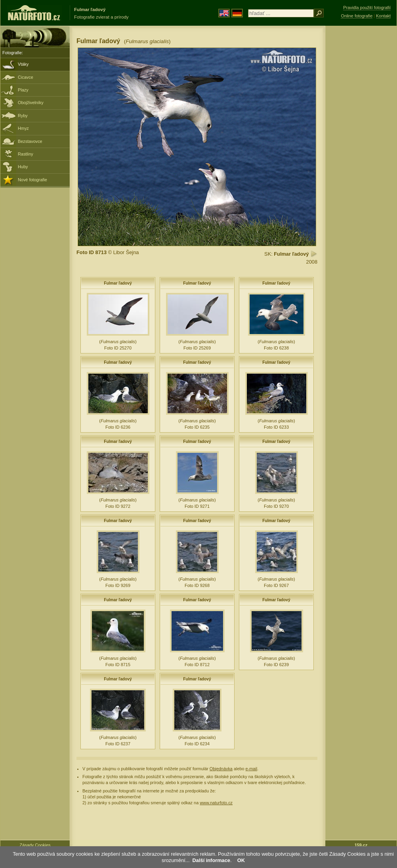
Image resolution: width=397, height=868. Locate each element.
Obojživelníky (31, 103)
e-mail (252, 769)
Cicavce (26, 77)
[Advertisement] (361, 152)
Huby (23, 167)
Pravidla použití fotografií (367, 8)
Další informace (211, 860)
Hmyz (23, 128)
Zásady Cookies (35, 845)
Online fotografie (357, 16)
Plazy (23, 90)
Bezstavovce (30, 141)
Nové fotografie (32, 180)
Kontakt (383, 16)
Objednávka (221, 769)
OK (241, 860)
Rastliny (26, 154)
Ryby (23, 116)
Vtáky (23, 64)
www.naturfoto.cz (216, 803)
